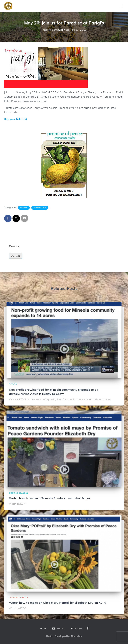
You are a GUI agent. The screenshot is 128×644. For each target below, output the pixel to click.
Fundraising (40, 208)
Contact (59, 629)
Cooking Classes (18, 493)
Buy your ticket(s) (15, 119)
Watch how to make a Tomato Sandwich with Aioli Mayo (49, 498)
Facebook (88, 628)
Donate (16, 256)
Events (24, 208)
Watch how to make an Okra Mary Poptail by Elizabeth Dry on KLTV (58, 603)
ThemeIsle (76, 636)
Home (43, 628)
